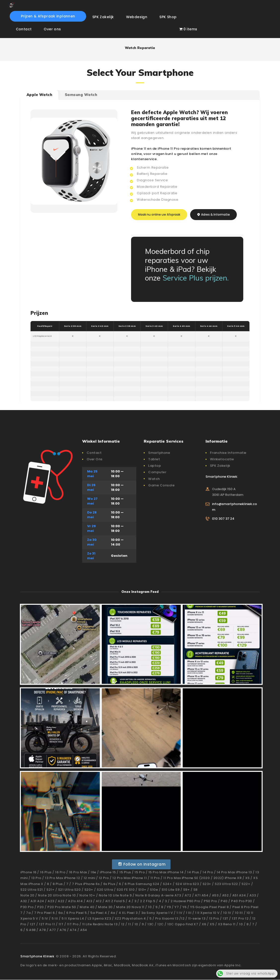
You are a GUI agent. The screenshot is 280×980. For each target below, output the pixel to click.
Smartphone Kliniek (38, 956)
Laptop (155, 466)
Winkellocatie (222, 459)
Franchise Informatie (228, 453)
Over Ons (95, 459)
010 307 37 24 (223, 519)
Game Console (161, 485)
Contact (94, 453)
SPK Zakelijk (220, 466)
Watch (154, 479)
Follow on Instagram (142, 864)
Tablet (154, 459)
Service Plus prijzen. (196, 278)
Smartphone (159, 453)
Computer (157, 472)
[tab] (39, 95)
